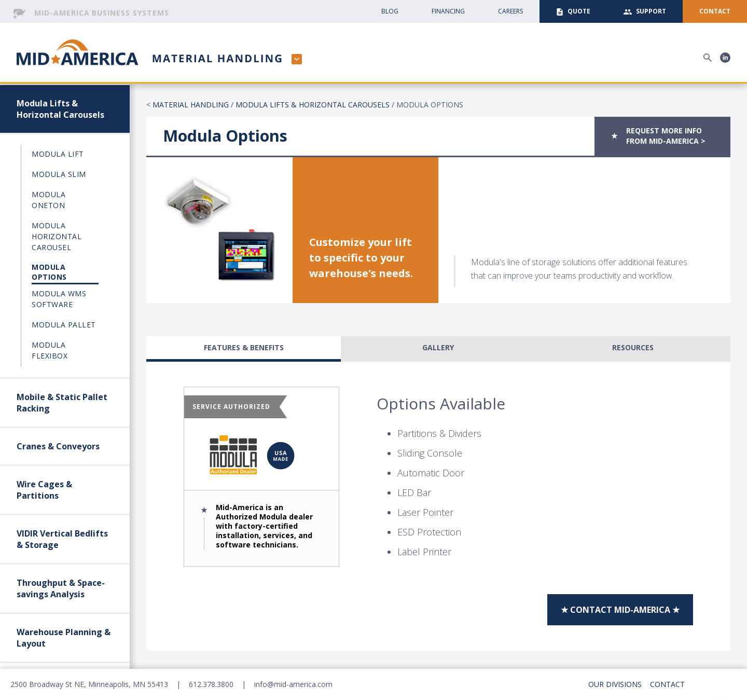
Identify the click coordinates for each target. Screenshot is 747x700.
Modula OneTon (49, 200)
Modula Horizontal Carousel (57, 236)
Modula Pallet (64, 325)
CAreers (510, 11)
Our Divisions (615, 684)
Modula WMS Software (59, 299)
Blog (390, 11)
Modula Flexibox (50, 350)
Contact (667, 684)
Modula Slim (59, 174)
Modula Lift (58, 154)
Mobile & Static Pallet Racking (62, 403)
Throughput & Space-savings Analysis (61, 588)
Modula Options (49, 272)
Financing (448, 11)
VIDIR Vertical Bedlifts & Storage (62, 539)
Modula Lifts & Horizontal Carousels (60, 109)
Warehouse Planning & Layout (64, 638)
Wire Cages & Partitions (44, 490)
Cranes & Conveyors (58, 446)
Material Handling (191, 105)
